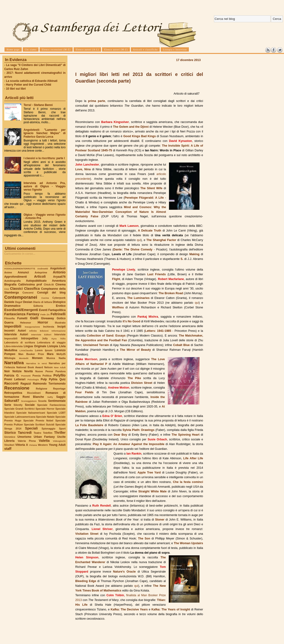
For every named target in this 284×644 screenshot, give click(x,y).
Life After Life (193, 458)
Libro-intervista (13, 346)
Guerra (9, 323)
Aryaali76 (59, 277)
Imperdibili (13, 326)
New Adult (60, 367)
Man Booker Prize (31, 354)
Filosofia (9, 318)
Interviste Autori (16, 334)
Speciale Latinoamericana (20, 417)
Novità (28, 371)
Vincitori (9, 445)
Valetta (44, 441)
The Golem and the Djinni (131, 127)
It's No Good (132, 321)
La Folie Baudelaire (89, 425)
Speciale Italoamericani (31, 413)
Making (194, 254)
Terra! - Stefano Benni (38, 105)
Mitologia (10, 358)
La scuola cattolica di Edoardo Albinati (32, 81)
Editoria (38, 306)
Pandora (60, 371)
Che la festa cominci (188, 482)
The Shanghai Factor (161, 240)
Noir (7, 371)
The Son (144, 539)
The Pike (134, 378)
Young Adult (57, 445)
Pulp (44, 379)
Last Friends (156, 274)
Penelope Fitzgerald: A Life (144, 198)
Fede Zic (45, 314)
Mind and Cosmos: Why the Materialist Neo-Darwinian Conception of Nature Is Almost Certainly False (121, 212)
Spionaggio (49, 429)
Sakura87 (12, 401)
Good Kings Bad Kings (140, 136)
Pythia (53, 379)
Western (43, 445)
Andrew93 (43, 269)
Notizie (17, 371)
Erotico (61, 306)
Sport (62, 429)
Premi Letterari (15, 379)
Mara (50, 354)
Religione (42, 389)
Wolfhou (118, 307)
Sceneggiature (29, 401)
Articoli (40, 276)
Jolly (45, 338)
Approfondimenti (16, 277)
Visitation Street (87, 534)
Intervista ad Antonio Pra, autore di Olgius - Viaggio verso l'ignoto (45, 186)
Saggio (61, 397)
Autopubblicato (36, 281)
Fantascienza (15, 314)
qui (139, 240)
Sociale (30, 405)
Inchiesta (49, 327)
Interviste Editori (41, 335)
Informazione (59, 331)
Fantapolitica (57, 310)
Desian (28, 302)
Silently (18, 405)
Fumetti (22, 318)
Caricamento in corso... (20, 254)
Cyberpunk (59, 298)
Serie (8, 405)
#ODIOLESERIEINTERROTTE (20, 269)
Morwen (37, 358)
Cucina (45, 298)
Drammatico (12, 306)
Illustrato (60, 323)
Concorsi (28, 293)
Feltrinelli (58, 314)
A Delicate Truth (150, 231)
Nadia (62, 358)
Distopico (59, 302)
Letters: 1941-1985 (158, 331)
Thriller (60, 433)
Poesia (36, 376)
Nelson (49, 367)
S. (182, 259)
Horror (43, 322)
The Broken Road (171, 293)
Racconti (11, 383)
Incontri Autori (15, 331)
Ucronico (10, 437)
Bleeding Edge (86, 581)
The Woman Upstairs (188, 543)
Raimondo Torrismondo (49, 384)
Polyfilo (60, 375)
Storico (10, 433)
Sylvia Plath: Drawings (139, 430)
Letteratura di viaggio (51, 342)
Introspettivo (30, 338)
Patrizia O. (12, 376)
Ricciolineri (34, 393)
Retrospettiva (13, 393)
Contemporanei (21, 297)
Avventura (59, 281)
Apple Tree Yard (149, 473)
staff (8, 449)
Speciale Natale (45, 417)
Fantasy (33, 314)
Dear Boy (121, 435)
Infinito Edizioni (39, 331)
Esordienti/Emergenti (21, 310)
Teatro (37, 433)
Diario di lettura (42, 302)
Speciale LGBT (56, 413)
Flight (116, 279)
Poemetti (26, 376)
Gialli (34, 318)
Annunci (23, 272)
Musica (51, 358)
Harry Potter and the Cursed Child (29, 85)
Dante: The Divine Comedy (133, 250)
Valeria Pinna (27, 441)
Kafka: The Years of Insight (171, 609)
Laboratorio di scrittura (20, 342)
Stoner (160, 520)
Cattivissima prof (30, 285)
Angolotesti (58, 268)
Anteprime (41, 272)
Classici (16, 289)
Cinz (7, 289)
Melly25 (61, 354)
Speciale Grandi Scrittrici (19, 409)
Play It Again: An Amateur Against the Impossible (129, 444)
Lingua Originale (35, 346)
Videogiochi (59, 441)
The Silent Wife (151, 188)
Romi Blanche (33, 397)
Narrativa (14, 363)
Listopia (53, 346)
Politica (47, 376)
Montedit (24, 358)
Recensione (17, 388)
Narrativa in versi (37, 363)
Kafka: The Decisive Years (129, 609)
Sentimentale (57, 401)
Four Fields (84, 392)
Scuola (42, 401)
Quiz (62, 379)
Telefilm (48, 433)
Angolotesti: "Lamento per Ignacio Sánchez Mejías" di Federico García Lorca (45, 133)
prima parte (97, 101)
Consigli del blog (51, 293)
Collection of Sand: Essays (106, 336)
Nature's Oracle (124, 572)
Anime (8, 272)
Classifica (32, 289)
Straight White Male (152, 491)
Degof (19, 302)
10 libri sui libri (16, 89)
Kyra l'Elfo (59, 339)
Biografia (10, 285)
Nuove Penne (44, 371)
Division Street (142, 383)
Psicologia (33, 379)
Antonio (59, 272)
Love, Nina (83, 169)
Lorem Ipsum (44, 350)
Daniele (9, 302)
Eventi (43, 310)
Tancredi (25, 433)
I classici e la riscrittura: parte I (44, 158)
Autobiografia (12, 281)
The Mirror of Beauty (135, 350)
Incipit (61, 327)
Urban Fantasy (44, 437)
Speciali (31, 428)
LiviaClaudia (26, 350)
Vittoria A (22, 445)
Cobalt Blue (181, 345)
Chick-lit (49, 285)
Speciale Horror (45, 409)
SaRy (50, 397)
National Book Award (30, 367)
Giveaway (48, 318)
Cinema (60, 285)
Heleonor (26, 323)
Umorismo (24, 437)
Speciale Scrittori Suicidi (39, 425)
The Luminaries (138, 298)
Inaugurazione (32, 327)
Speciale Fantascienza (51, 405)
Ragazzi (26, 384)
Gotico (61, 318)
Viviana (33, 445)
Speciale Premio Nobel (38, 421)
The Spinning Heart (186, 435)
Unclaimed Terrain (96, 345)
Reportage (59, 389)
